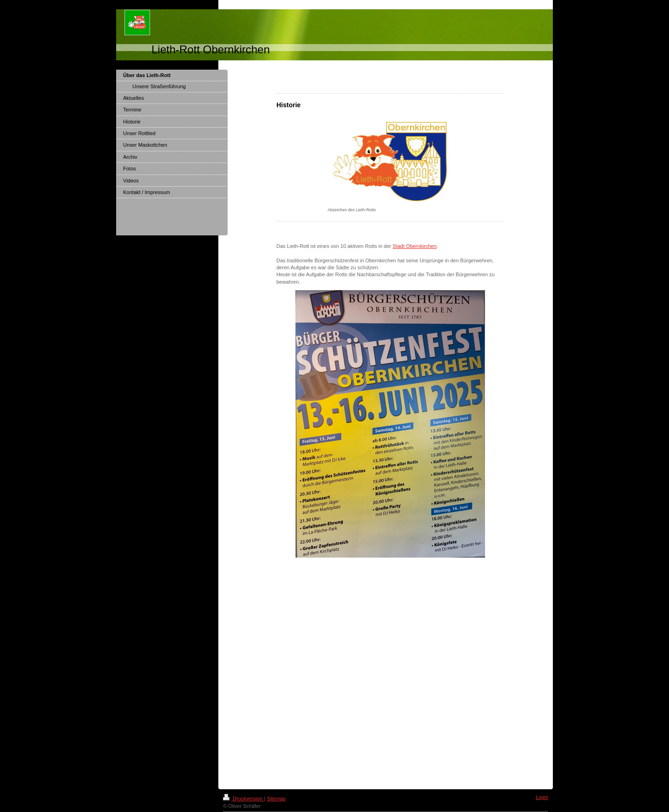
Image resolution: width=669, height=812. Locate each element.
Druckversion (243, 799)
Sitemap (276, 799)
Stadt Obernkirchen (415, 246)
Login (542, 797)
